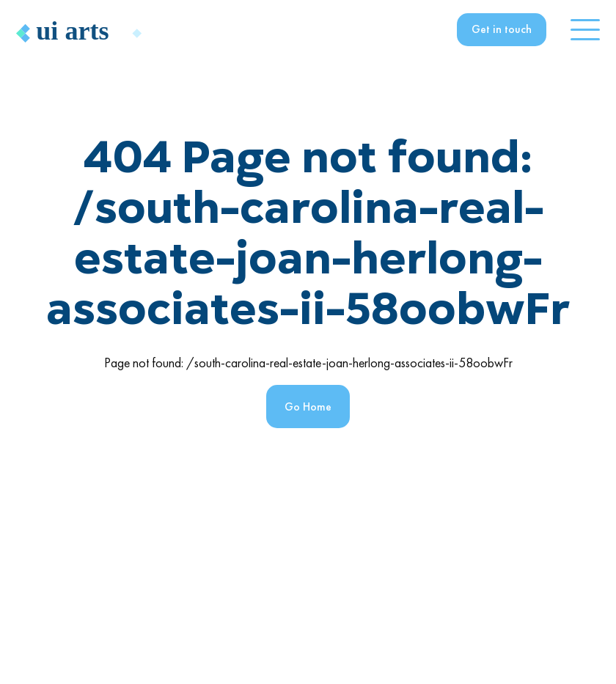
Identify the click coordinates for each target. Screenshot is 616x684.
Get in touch (502, 29)
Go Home (308, 407)
